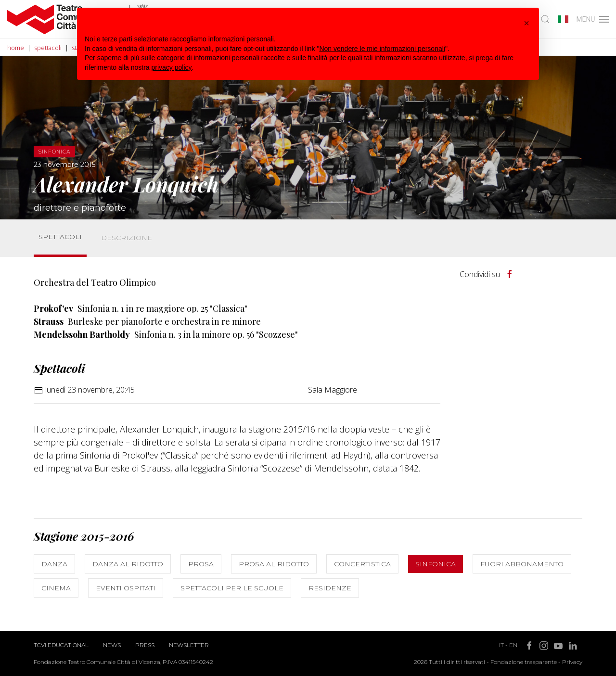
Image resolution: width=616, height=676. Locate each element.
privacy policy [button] (172, 67)
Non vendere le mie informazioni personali (382, 49)
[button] (526, 23)
